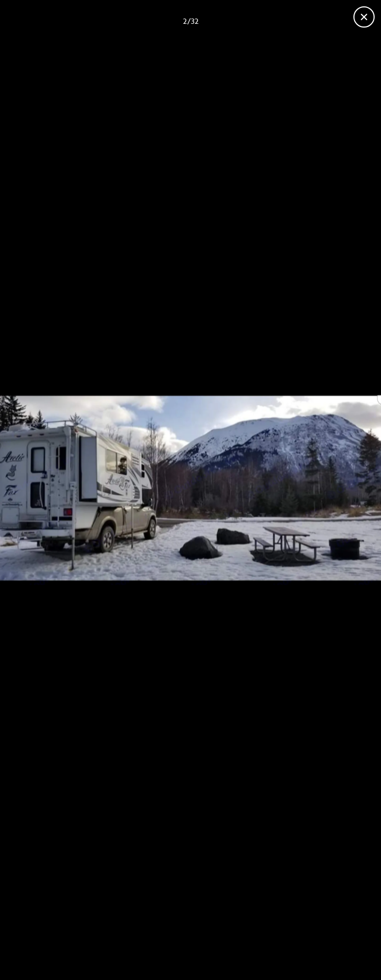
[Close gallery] (364, 17)
